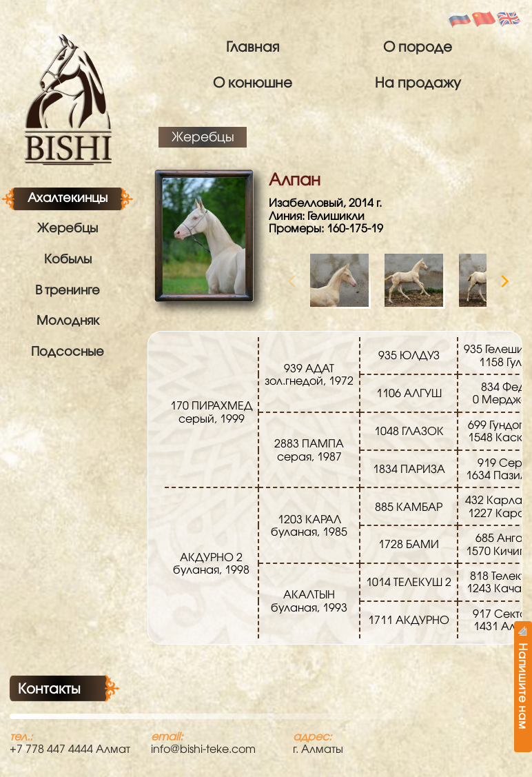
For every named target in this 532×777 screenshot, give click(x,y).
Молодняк (68, 320)
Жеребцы (68, 228)
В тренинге (68, 290)
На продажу (418, 82)
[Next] (504, 281)
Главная (253, 46)
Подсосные (68, 351)
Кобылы (68, 259)
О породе (418, 46)
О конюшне (253, 82)
